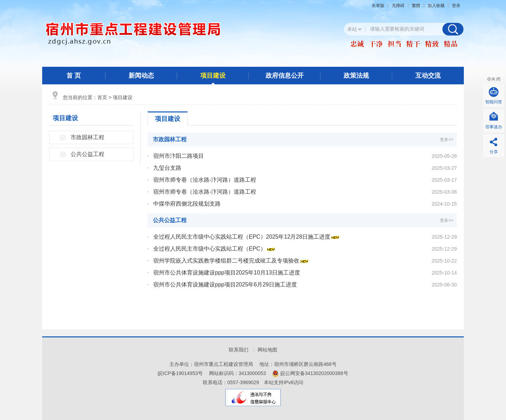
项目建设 (213, 76)
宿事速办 (494, 127)
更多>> (447, 140)
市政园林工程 (87, 137)
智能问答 (494, 102)
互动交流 (428, 76)
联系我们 (239, 350)
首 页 (74, 76)
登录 (456, 6)
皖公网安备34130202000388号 (314, 373)
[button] (380, 6)
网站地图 (267, 350)
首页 (102, 97)
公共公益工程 (87, 154)
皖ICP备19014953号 (180, 373)
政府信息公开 (285, 76)
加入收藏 (436, 6)
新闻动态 (141, 76)
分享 (494, 152)
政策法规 (356, 76)
